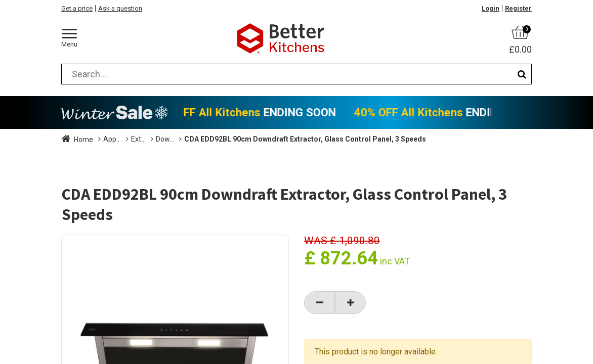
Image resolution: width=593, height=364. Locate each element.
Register (518, 8)
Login (491, 8)
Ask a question (120, 8)
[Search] (522, 74)
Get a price (77, 8)
